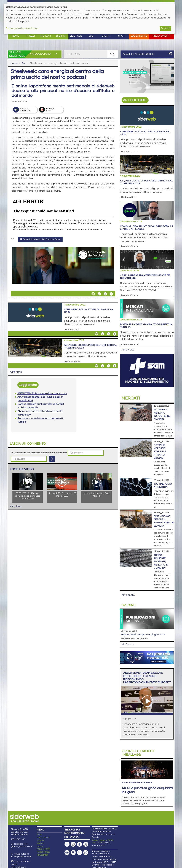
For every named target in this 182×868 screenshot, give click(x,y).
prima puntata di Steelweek (70, 184)
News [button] (16, 36)
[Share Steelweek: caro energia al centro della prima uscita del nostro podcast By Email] (93, 294)
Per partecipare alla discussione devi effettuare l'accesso (39, 453)
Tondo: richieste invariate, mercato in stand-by (161, 562)
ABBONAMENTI (43, 849)
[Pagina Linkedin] (67, 844)
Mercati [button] (46, 36)
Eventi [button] (106, 36)
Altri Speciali (128, 644)
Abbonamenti (161, 36)
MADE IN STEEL (43, 852)
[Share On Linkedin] (99, 294)
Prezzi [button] (31, 36)
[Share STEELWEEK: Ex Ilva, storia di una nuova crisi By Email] (97, 334)
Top (24, 63)
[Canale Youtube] (67, 853)
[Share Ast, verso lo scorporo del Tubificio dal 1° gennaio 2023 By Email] (97, 366)
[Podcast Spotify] (73, 853)
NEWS (39, 835)
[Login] (52, 459)
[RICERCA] (112, 54)
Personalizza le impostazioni (22, 28)
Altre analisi (128, 595)
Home (14, 63)
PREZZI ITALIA (43, 838)
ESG (91, 36)
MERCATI (41, 840)
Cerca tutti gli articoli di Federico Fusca (40, 239)
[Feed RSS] (79, 853)
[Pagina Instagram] (73, 844)
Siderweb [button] (76, 36)
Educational (139, 36)
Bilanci (61, 36)
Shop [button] (121, 36)
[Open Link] (63, 266)
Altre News (16, 372)
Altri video (16, 507)
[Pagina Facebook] (79, 844)
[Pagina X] (86, 844)
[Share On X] (105, 294)
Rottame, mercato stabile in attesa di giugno (160, 452)
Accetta (165, 28)
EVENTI (40, 846)
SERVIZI (40, 843)
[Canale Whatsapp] (86, 853)
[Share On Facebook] (111, 294)
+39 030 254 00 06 (21, 854)
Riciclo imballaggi (138, 753)
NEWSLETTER (43, 855)
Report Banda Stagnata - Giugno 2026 (143, 635)
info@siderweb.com (22, 857)
